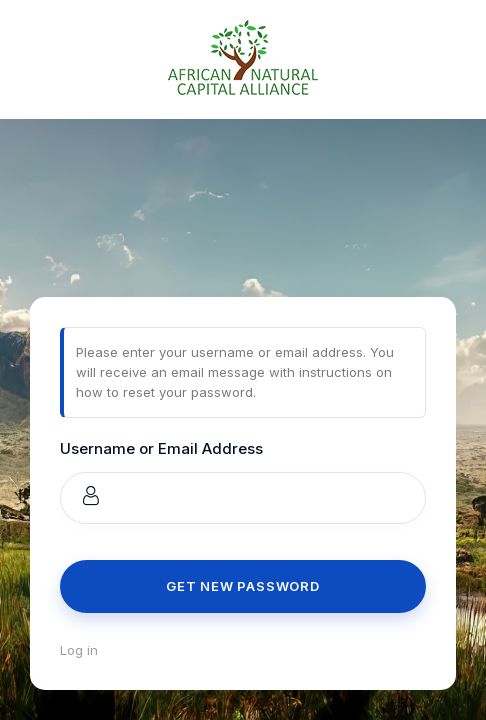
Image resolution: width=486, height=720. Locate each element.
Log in (79, 650)
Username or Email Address (161, 448)
